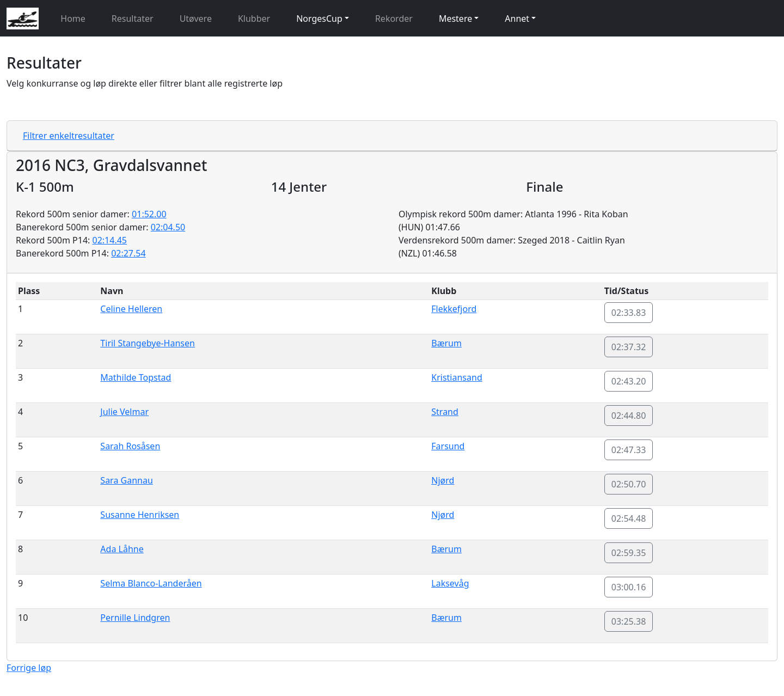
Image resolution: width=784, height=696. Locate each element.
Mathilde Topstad (136, 377)
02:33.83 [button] (629, 313)
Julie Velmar (124, 412)
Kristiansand (457, 377)
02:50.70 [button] (629, 484)
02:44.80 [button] (629, 416)
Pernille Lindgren (135, 618)
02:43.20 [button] (629, 381)
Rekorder (394, 19)
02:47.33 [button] (629, 450)
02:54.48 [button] (629, 518)
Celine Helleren (131, 309)
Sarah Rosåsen (130, 446)
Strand (445, 412)
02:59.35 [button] (629, 553)
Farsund (448, 446)
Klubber (254, 19)
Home (73, 19)
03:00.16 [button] (629, 587)
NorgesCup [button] (319, 19)
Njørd (443, 480)
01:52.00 (149, 214)
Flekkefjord (454, 309)
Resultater (133, 19)
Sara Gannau (126, 480)
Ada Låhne (122, 549)
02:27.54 (128, 253)
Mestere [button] (455, 19)
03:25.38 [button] (629, 621)
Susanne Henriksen (140, 515)
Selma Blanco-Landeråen (151, 583)
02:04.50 (168, 227)
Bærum (446, 343)
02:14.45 (110, 240)
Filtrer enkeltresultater (69, 136)
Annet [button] (517, 19)
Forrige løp (29, 668)
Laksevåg (450, 583)
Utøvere (196, 19)
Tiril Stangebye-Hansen (148, 343)
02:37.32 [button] (629, 347)
